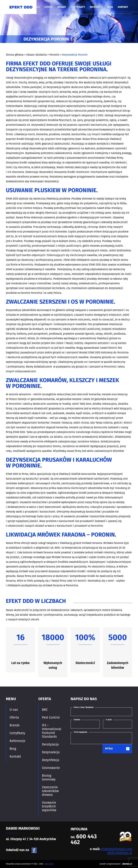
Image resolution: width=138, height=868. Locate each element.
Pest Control (51, 717)
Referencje (96, 7)
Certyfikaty (78, 7)
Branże (62, 7)
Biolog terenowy (49, 778)
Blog (110, 7)
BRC (45, 710)
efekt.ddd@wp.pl (120, 853)
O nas (14, 710)
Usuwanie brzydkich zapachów (49, 806)
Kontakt (123, 7)
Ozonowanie (51, 768)
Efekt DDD (49, 864)
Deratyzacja (50, 744)
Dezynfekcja (51, 760)
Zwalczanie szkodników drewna (50, 791)
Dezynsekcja (51, 752)
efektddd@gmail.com (117, 849)
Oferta (48, 7)
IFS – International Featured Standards (52, 731)
